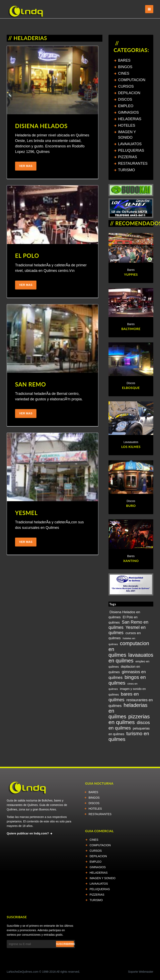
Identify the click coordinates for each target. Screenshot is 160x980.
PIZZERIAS (128, 157)
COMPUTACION (132, 80)
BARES (124, 60)
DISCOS (125, 99)
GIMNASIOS (128, 112)
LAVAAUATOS (130, 144)
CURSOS (126, 86)
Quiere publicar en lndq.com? (28, 833)
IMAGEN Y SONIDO (102, 878)
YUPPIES (131, 275)
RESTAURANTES (133, 163)
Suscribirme (65, 944)
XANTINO (131, 561)
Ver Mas (26, 166)
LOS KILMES (131, 447)
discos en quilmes (129, 725)
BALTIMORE (131, 329)
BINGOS (125, 67)
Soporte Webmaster (141, 972)
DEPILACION (129, 93)
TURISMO (127, 170)
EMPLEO (126, 106)
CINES (124, 73)
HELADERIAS (130, 119)
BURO (131, 506)
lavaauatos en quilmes (131, 658)
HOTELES (127, 125)
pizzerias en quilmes (129, 719)
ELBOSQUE (131, 388)
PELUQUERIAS (131, 150)
